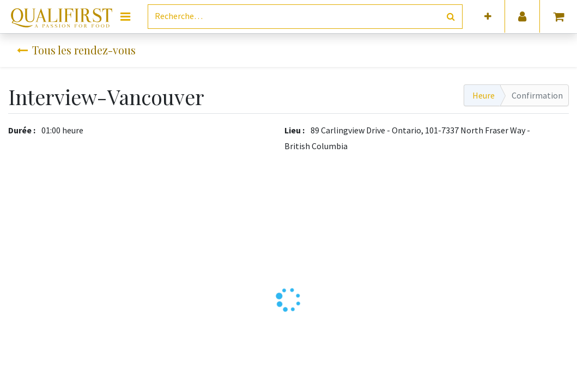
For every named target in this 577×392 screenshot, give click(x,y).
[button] (488, 17)
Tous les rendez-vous (76, 50)
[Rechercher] (451, 17)
